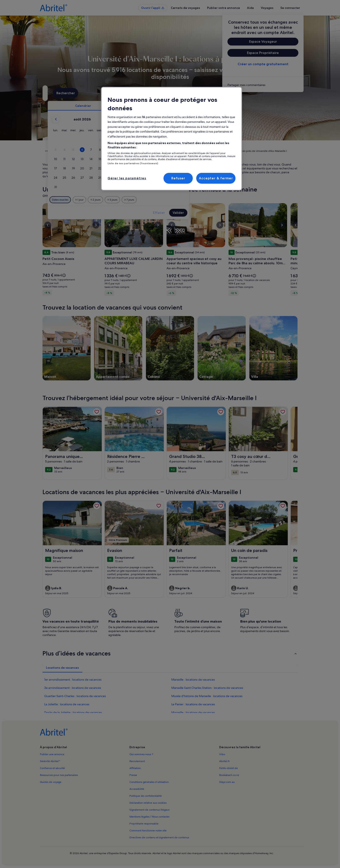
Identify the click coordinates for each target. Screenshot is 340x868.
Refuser (178, 178)
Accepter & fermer (216, 178)
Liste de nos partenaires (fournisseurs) (133, 163)
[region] (172, 139)
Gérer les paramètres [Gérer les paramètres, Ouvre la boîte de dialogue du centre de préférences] (127, 178)
